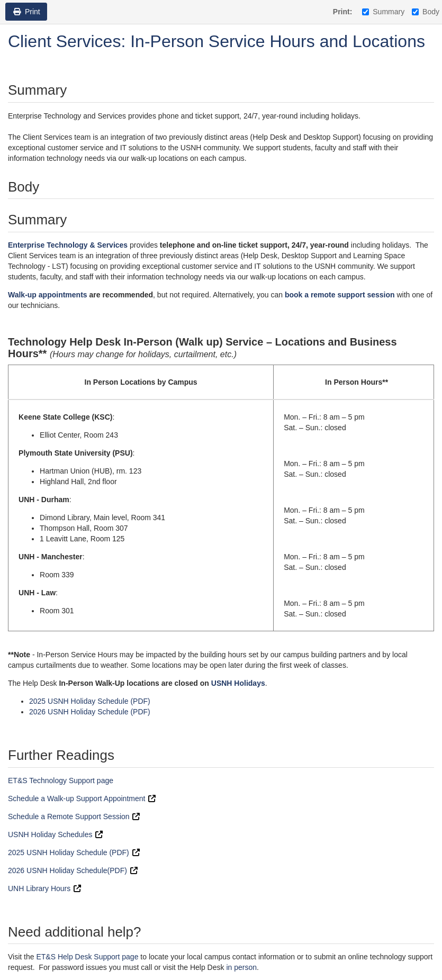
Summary (383, 12)
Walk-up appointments (48, 295)
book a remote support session (340, 295)
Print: (343, 12)
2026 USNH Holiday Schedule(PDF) (69, 870)
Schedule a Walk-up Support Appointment (76, 798)
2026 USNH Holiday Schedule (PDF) (90, 712)
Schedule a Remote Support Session (69, 816)
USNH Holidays (238, 683)
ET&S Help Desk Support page (87, 957)
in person (241, 967)
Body (426, 12)
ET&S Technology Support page (61, 781)
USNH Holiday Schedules (50, 834)
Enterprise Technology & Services (68, 245)
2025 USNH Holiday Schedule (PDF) (90, 701)
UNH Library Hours (39, 888)
